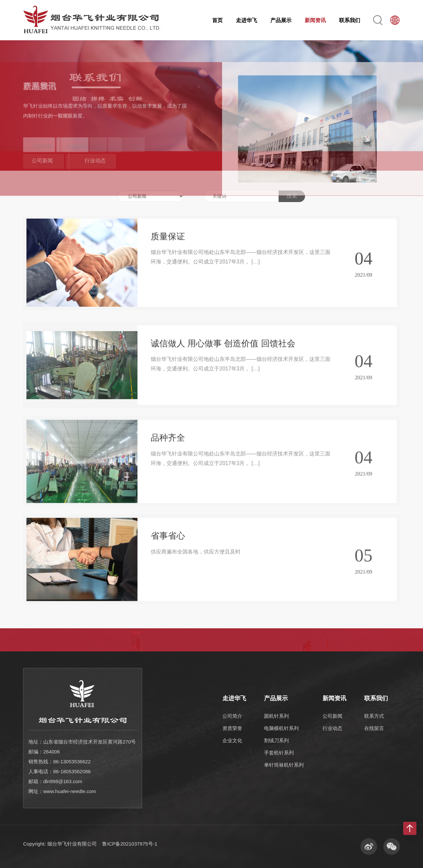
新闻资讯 (315, 20)
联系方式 (374, 716)
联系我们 (350, 20)
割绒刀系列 (276, 740)
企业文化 (232, 740)
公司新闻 (42, 161)
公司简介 (232, 716)
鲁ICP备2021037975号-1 (130, 844)
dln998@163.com (63, 781)
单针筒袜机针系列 (284, 765)
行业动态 (95, 161)
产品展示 (281, 20)
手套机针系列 (279, 753)
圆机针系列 (276, 716)
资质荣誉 (232, 728)
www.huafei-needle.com (70, 791)
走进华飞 (247, 20)
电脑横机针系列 (281, 728)
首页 (217, 20)
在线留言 (374, 728)
